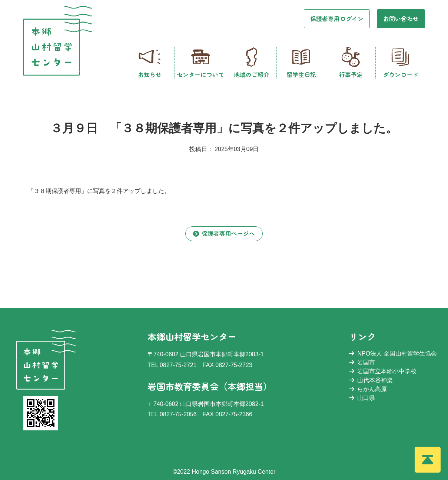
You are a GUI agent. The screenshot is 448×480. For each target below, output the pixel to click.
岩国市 (362, 362)
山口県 (362, 398)
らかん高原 (368, 389)
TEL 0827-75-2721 (172, 365)
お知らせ (150, 62)
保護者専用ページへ (224, 233)
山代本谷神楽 (371, 380)
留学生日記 (301, 62)
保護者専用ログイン (337, 19)
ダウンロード (401, 62)
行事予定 (351, 62)
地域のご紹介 (252, 62)
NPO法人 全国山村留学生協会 (393, 354)
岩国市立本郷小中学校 (383, 371)
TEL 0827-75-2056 (172, 414)
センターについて (200, 62)
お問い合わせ (401, 19)
